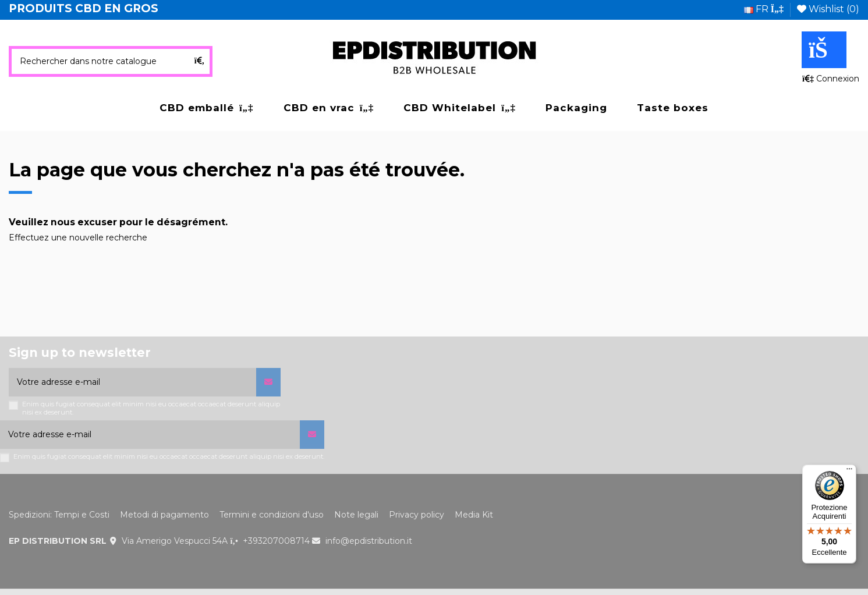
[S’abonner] (268, 382)
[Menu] (849, 472)
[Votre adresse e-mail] (132, 382)
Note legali (356, 515)
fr (764, 9)
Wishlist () (828, 9)
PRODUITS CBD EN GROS (84, 8)
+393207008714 (276, 541)
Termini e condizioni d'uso (272, 515)
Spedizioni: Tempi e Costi (59, 515)
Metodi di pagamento (164, 515)
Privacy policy (417, 515)
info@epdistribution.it (369, 541)
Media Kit (474, 515)
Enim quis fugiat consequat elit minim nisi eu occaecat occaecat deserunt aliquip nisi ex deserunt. (151, 408)
